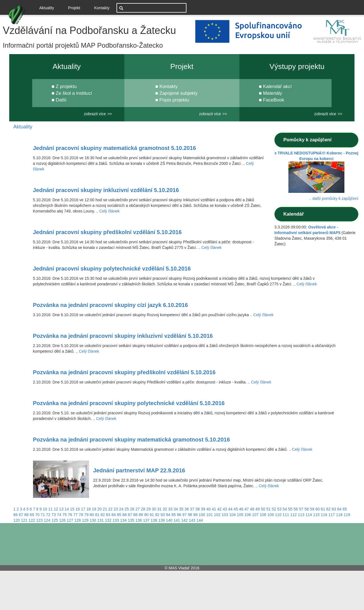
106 (248, 515)
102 (217, 515)
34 (176, 509)
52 (274, 509)
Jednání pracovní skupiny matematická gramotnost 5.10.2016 (115, 148)
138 (154, 520)
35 (181, 509)
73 (54, 515)
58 (307, 509)
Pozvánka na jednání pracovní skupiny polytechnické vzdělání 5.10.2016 (129, 403)
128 (78, 520)
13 (61, 509)
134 (123, 520)
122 (32, 520)
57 (301, 509)
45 (236, 509)
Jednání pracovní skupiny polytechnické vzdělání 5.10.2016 (112, 269)
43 (225, 509)
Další (61, 100)
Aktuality (49, 7)
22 (110, 509)
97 (185, 515)
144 (200, 520)
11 (50, 509)
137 (146, 520)
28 (143, 509)
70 (37, 515)
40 (209, 509)
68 (26, 515)
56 (296, 509)
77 (76, 515)
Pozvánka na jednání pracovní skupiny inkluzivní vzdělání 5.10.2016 (123, 336)
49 (258, 509)
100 (202, 515)
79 (87, 515)
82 (103, 515)
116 (324, 515)
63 (334, 509)
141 (177, 520)
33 (170, 509)
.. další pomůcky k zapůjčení (334, 198)
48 (252, 509)
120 (17, 520)
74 (59, 515)
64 (339, 509)
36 (187, 509)
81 (97, 515)
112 (293, 515)
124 (47, 520)
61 (323, 509)
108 (263, 515)
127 (70, 520)
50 (263, 509)
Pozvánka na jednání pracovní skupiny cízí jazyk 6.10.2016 (111, 305)
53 (279, 509)
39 (203, 509)
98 (190, 515)
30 (154, 509)
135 (131, 520)
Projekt (74, 8)
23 (116, 509)
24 (121, 509)
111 (286, 515)
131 (100, 520)
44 (230, 509)
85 (119, 515)
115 (316, 515)
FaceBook (274, 100)
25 (127, 509)
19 (94, 509)
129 (85, 520)
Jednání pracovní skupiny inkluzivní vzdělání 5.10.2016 (106, 190)
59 (312, 509)
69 (32, 515)
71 (43, 515)
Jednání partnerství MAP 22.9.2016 (139, 470)
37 (192, 509)
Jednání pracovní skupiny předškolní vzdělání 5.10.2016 (107, 232)
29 (149, 509)
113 (301, 515)
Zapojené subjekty (178, 93)
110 (278, 515)
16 (78, 509)
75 (65, 515)
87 (130, 515)
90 (146, 515)
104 (232, 515)
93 (163, 515)
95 (174, 515)
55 (290, 509)
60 (318, 509)
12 (56, 509)
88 (136, 515)
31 (160, 509)
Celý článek (109, 211)
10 (45, 509)
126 (62, 520)
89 (141, 515)
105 (240, 515)
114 (309, 515)
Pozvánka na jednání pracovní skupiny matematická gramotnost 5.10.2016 (132, 440)
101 (210, 515)
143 (192, 520)
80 (92, 515)
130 (93, 520)
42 (220, 509)
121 (24, 520)
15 (72, 509)
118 (339, 515)
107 (255, 515)
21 (105, 509)
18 (88, 509)
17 (83, 509)
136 (139, 520)
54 (285, 509)
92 (157, 515)
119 (347, 515)
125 (55, 520)
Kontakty (102, 8)
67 (21, 515)
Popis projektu (174, 100)
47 (247, 509)
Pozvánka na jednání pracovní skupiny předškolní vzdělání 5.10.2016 (124, 372)
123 (39, 520)
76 (70, 515)
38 (198, 509)
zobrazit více (95, 114)
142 (184, 520)
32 (165, 509)
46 (241, 509)
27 (138, 509)
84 (114, 515)
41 (214, 509)
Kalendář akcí (277, 86)
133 (116, 520)
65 (345, 509)
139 (161, 520)
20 (99, 509)
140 (169, 520)
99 (195, 515)
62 (328, 509)
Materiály (272, 93)
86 (125, 515)
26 (132, 509)
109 (271, 515)
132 (108, 520)
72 (48, 515)
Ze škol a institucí (74, 93)
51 (269, 509)
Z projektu (66, 86)
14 (67, 509)
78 (81, 515)
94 (168, 515)
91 (152, 515)
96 (179, 515)
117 (332, 515)
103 (225, 515)
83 (108, 515)
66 (16, 515)
